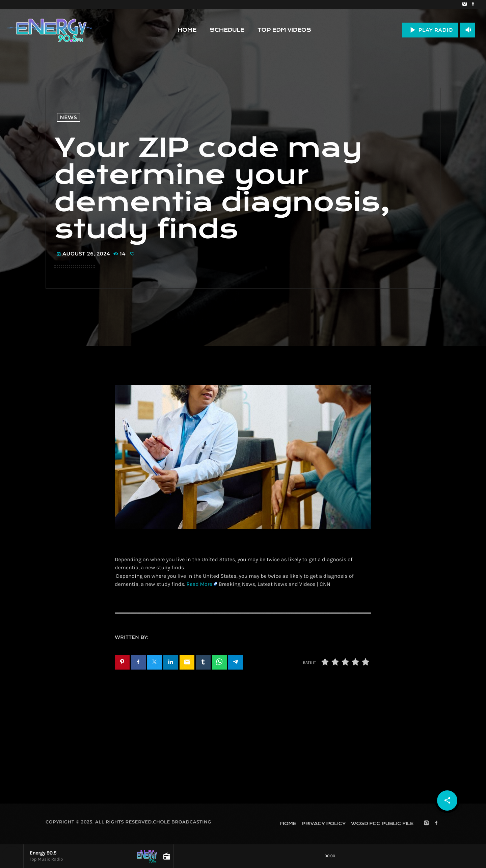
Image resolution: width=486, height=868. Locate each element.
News (69, 117)
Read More (199, 584)
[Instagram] (465, 4)
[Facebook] (473, 4)
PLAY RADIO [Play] (430, 30)
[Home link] (49, 30)
